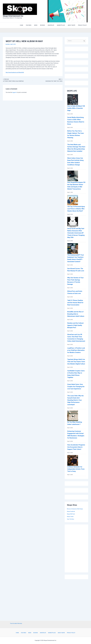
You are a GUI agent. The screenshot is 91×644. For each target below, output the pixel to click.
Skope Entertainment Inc (13, 16)
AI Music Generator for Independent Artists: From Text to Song (76, 500)
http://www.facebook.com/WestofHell (15, 73)
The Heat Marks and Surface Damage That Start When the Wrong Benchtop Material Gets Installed (76, 149)
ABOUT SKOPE (59, 633)
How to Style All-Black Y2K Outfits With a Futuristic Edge (76, 109)
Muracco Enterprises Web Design (75, 540)
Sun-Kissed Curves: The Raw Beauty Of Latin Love (75, 284)
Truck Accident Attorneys (16, 623)
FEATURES (25, 633)
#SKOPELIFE (42, 633)
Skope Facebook (71, 543)
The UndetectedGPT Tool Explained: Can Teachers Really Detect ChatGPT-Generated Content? (76, 271)
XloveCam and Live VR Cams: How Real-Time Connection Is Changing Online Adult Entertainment (76, 357)
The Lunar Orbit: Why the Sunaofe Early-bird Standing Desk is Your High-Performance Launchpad (76, 427)
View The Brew (71, 550)
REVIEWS (36, 633)
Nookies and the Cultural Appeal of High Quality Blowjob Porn (76, 343)
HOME (20, 633)
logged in (15, 93)
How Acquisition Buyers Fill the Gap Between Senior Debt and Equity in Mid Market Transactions (75, 191)
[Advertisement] (78, 579)
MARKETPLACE (51, 633)
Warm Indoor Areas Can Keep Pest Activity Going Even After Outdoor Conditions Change (76, 165)
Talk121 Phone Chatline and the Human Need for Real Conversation (76, 318)
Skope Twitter (70, 548)
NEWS (30, 633)
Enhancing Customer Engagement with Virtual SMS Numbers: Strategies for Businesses (76, 463)
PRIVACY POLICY (69, 633)
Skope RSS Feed (71, 545)
